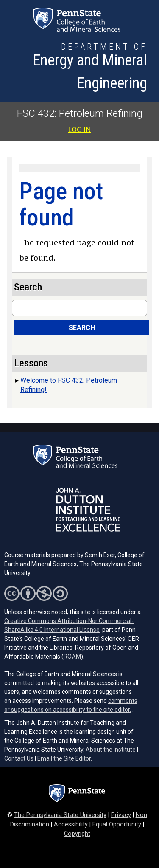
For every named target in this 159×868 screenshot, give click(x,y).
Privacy (121, 815)
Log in (80, 130)
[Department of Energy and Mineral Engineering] (77, 68)
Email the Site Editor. (65, 758)
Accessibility (71, 824)
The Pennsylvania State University (60, 815)
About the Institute (111, 750)
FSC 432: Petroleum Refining (80, 113)
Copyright (77, 834)
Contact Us (19, 758)
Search (82, 328)
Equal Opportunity (117, 824)
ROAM (72, 657)
